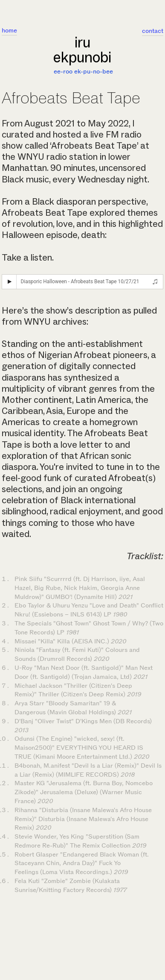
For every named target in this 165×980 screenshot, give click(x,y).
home (9, 30)
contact (153, 31)
